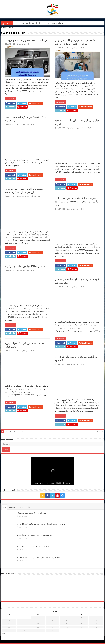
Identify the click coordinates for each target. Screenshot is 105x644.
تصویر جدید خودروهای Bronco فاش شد (27, 40)
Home (4, 28)
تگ (29, 507)
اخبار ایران (72, 128)
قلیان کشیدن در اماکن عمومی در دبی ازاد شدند (35, 535)
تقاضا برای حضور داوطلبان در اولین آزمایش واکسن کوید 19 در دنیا (39, 23)
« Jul (4, 633)
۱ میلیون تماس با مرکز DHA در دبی (25, 266)
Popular (12, 507)
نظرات (21, 507)
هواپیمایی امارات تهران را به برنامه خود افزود (34, 546)
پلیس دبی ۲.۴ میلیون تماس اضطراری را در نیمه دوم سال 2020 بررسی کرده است (76, 201)
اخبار (78, 48)
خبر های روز (22, 44)
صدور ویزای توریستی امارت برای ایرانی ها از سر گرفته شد (39, 557)
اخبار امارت (72, 48)
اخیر (4, 507)
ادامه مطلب (10, 99)
